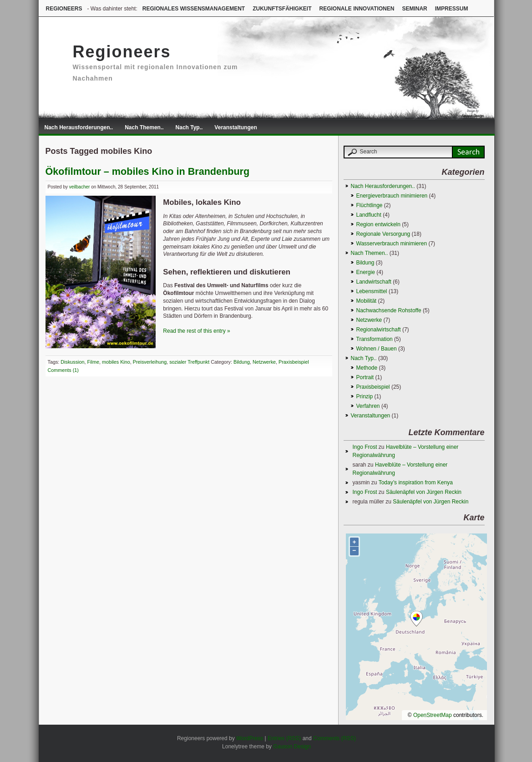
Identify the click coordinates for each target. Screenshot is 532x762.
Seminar (414, 9)
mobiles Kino (116, 362)
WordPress (250, 738)
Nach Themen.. (144, 127)
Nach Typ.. (189, 127)
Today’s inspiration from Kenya (416, 483)
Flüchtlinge (370, 205)
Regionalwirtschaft (379, 330)
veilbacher (80, 187)
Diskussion (72, 362)
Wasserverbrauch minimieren (392, 244)
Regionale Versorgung (383, 234)
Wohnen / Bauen (377, 349)
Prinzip (365, 396)
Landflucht (369, 215)
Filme (93, 362)
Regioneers (64, 9)
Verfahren (368, 406)
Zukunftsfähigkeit (282, 9)
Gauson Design (292, 747)
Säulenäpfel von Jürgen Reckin (424, 492)
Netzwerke (264, 362)
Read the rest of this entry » (196, 331)
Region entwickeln (378, 224)
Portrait (365, 377)
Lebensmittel (372, 291)
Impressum (452, 9)
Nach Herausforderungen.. (79, 127)
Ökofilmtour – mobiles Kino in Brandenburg (148, 171)
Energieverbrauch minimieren (392, 196)
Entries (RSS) (284, 738)
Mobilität (367, 301)
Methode (367, 368)
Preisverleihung (150, 362)
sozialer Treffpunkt (189, 362)
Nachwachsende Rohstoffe (389, 310)
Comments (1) (63, 370)
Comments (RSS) (334, 738)
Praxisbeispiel (294, 362)
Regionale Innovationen (357, 9)
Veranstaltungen (236, 127)
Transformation (375, 339)
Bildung (242, 362)
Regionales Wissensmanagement (194, 9)
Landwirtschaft (374, 282)
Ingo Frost (365, 447)
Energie (366, 272)
